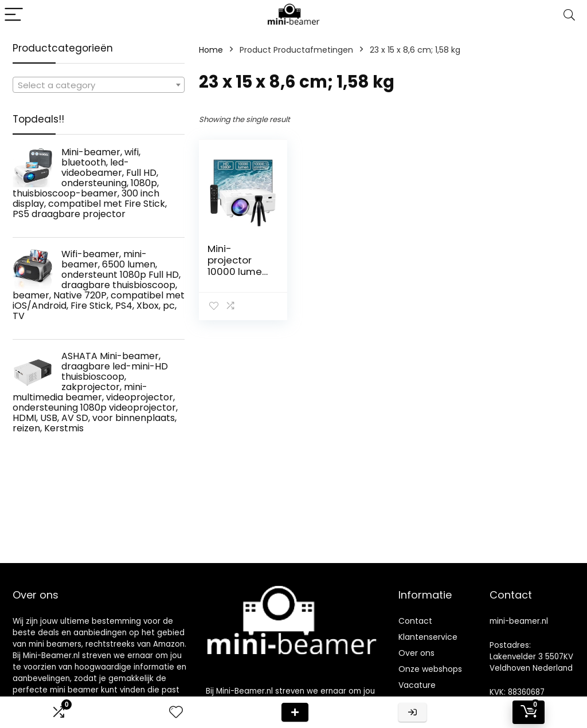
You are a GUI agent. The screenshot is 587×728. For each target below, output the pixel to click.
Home (211, 50)
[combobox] (99, 85)
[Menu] (14, 15)
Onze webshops (430, 669)
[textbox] (99, 85)
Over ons (416, 653)
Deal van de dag (295, 712)
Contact (415, 621)
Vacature (417, 685)
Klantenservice (428, 637)
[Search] (569, 15)
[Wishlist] (176, 712)
